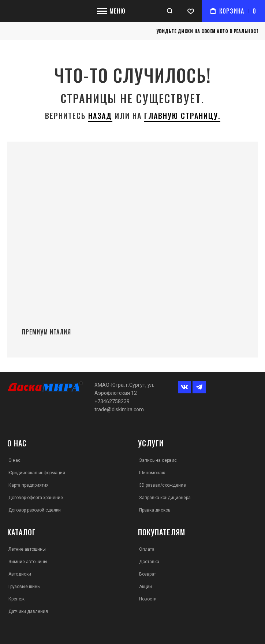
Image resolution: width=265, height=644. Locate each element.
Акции (145, 587)
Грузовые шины (25, 587)
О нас (14, 460)
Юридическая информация (37, 473)
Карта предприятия (29, 485)
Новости (148, 599)
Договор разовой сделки (35, 510)
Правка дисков (155, 510)
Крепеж (16, 599)
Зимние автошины (28, 562)
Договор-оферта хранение (36, 498)
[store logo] (46, 11)
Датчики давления (28, 611)
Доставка (149, 562)
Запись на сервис (158, 460)
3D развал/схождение (163, 485)
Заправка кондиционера (165, 498)
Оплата (147, 549)
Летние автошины (27, 549)
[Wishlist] (191, 11)
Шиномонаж (152, 473)
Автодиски (20, 574)
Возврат (148, 574)
